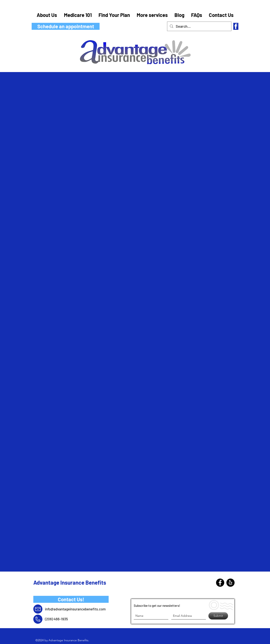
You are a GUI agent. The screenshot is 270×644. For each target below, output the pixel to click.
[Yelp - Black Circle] (230, 583)
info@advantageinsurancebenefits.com (75, 609)
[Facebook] (220, 583)
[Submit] (218, 616)
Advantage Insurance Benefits (70, 582)
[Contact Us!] (71, 599)
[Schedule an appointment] (66, 26)
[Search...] (199, 26)
